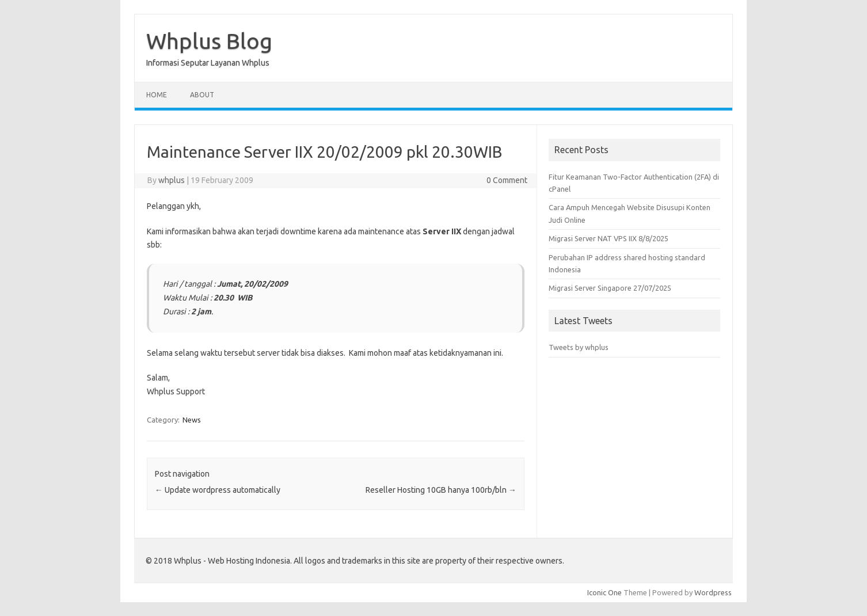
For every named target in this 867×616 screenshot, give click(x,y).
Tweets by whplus (579, 347)
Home (157, 95)
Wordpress (713, 592)
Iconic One (604, 592)
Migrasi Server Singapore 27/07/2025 (610, 288)
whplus (172, 180)
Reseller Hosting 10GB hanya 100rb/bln (441, 490)
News (192, 420)
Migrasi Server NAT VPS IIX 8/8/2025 (609, 238)
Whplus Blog (209, 41)
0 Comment (507, 180)
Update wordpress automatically (218, 490)
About (202, 95)
